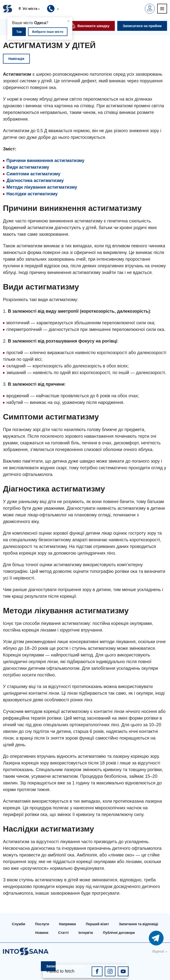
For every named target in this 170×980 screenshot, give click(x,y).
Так (19, 32)
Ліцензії (158, 951)
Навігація (16, 59)
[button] (31, 9)
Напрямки (67, 924)
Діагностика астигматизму (35, 181)
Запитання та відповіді (138, 924)
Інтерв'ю (86, 933)
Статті (63, 933)
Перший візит (97, 924)
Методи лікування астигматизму (42, 187)
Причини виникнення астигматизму (45, 161)
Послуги (42, 924)
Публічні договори (119, 933)
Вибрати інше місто (48, 32)
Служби (18, 924)
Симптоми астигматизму (33, 174)
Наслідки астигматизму (32, 194)
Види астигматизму (28, 167)
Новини (42, 933)
